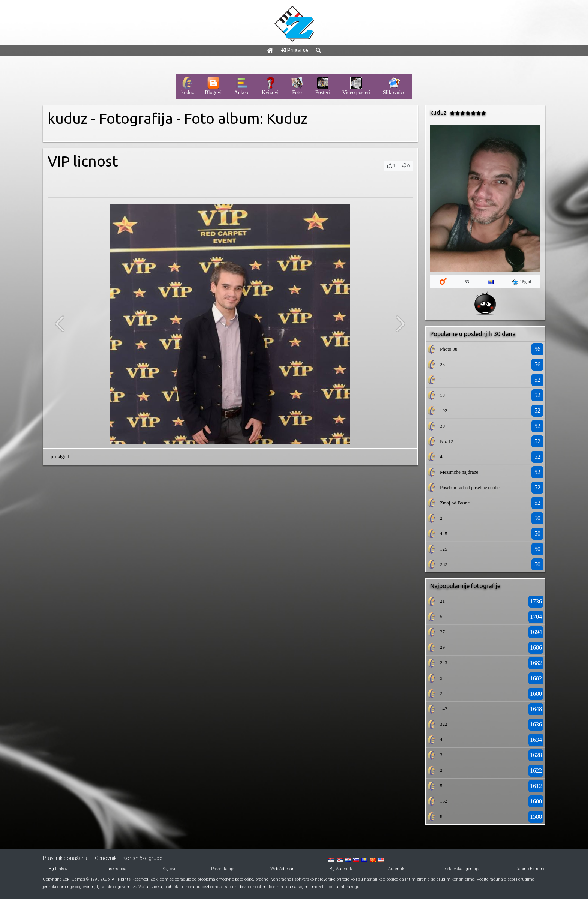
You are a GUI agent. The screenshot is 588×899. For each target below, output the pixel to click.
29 (442, 647)
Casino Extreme (530, 869)
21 (442, 601)
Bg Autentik (341, 869)
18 (442, 395)
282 (444, 564)
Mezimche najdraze (459, 472)
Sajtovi (169, 869)
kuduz (68, 118)
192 (444, 410)
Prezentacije (223, 869)
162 (444, 801)
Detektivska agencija (460, 869)
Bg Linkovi (59, 869)
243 (444, 663)
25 (442, 364)
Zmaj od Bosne (455, 503)
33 (467, 282)
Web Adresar (282, 869)
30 (442, 426)
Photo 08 (449, 349)
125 (444, 549)
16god (521, 282)
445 (444, 534)
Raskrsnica (115, 869)
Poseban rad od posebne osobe (470, 487)
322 (444, 724)
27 (442, 632)
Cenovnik (106, 858)
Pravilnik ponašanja (66, 858)
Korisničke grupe (142, 858)
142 (444, 709)
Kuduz (287, 118)
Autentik (396, 869)
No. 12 (446, 441)
